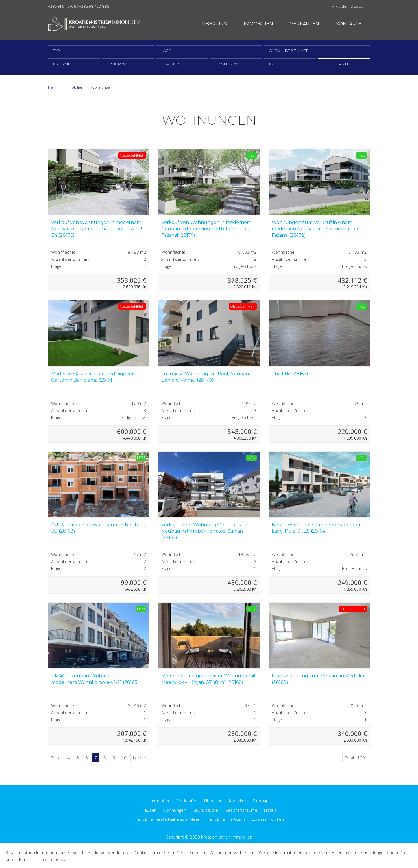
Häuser (149, 810)
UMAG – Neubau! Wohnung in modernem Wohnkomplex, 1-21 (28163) (95, 679)
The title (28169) (290, 373)
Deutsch (358, 6)
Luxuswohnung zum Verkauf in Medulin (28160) (318, 679)
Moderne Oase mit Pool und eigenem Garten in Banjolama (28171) (94, 377)
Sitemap (261, 800)
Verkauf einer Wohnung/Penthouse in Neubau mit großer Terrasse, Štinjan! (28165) (205, 531)
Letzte (139, 757)
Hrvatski (339, 6)
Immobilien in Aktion (226, 819)
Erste (56, 757)
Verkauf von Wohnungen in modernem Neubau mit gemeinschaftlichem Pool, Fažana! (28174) (206, 229)
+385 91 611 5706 (62, 6)
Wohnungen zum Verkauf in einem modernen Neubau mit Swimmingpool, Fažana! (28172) (316, 229)
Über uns (214, 24)
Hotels (270, 810)
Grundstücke (205, 810)
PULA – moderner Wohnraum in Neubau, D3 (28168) (98, 528)
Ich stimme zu (52, 859)
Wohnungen (174, 810)
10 (124, 757)
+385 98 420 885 (94, 6)
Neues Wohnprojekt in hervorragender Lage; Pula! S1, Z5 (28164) (316, 528)
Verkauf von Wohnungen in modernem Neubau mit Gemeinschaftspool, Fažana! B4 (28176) (97, 229)
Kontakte (349, 24)
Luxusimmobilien (268, 819)
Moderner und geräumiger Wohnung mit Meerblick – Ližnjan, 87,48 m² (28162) (209, 679)
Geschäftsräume (241, 810)
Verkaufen (305, 24)
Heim (52, 87)
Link (31, 859)
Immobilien (258, 24)
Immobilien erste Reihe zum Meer (167, 819)
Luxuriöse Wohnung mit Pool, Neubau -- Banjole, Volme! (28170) (207, 377)
